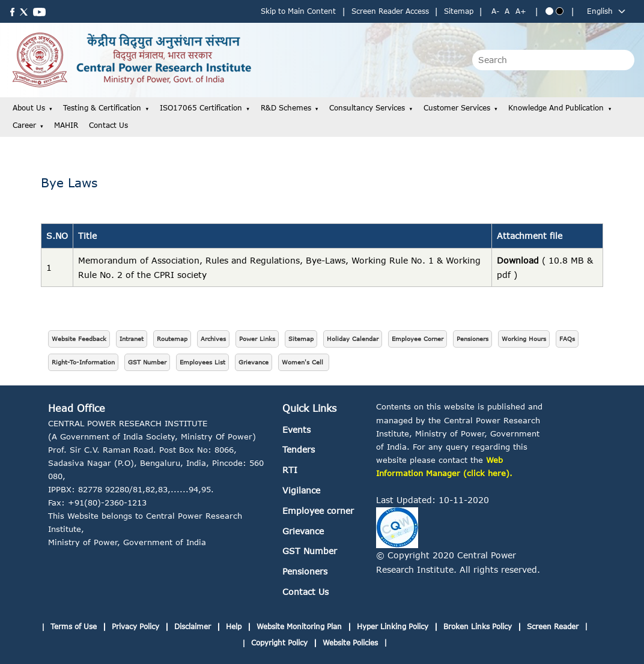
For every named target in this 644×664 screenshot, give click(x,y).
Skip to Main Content (298, 11)
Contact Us (108, 125)
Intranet (132, 339)
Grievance (254, 362)
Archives (213, 339)
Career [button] (24, 125)
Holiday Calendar (353, 339)
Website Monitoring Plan (299, 626)
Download (518, 260)
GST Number (147, 362)
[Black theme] (560, 11)
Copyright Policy (279, 643)
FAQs (567, 339)
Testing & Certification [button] (102, 108)
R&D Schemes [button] (286, 108)
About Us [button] (29, 108)
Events (296, 430)
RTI (290, 470)
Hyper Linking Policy (393, 626)
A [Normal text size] (507, 11)
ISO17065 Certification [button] (201, 108)
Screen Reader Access (390, 11)
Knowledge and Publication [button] (556, 108)
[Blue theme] (549, 11)
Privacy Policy (135, 626)
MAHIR (66, 125)
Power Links (257, 339)
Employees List (202, 362)
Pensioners (472, 339)
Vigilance (301, 490)
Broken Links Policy (478, 626)
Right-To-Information (83, 362)
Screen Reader (553, 626)
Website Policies (350, 643)
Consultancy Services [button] (367, 108)
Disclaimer (193, 626)
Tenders (299, 449)
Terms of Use (74, 626)
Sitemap (459, 11)
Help (234, 626)
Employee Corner (418, 339)
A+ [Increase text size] (521, 11)
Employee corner (318, 511)
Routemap (172, 339)
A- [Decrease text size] (495, 11)
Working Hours (524, 339)
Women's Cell (304, 362)
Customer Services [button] (457, 108)
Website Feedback (79, 339)
